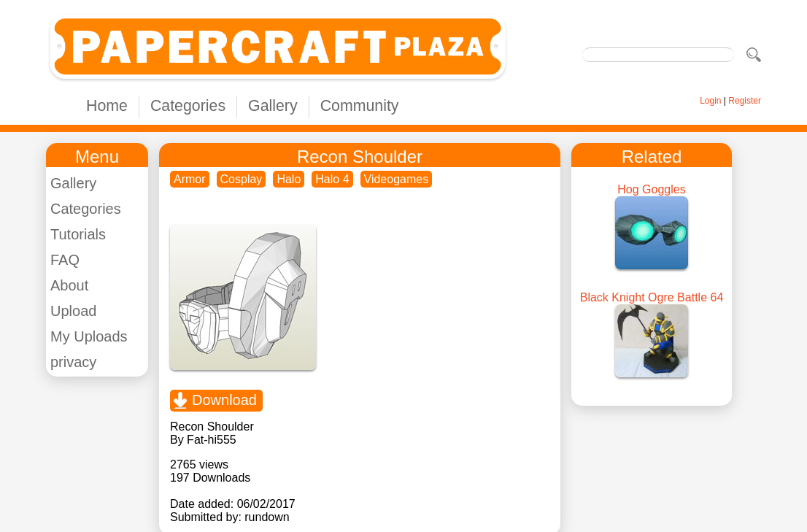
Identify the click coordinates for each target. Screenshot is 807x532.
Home (107, 106)
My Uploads (89, 336)
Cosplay (242, 179)
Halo (289, 179)
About (69, 285)
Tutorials (78, 234)
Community (360, 106)
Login (710, 101)
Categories (188, 106)
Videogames (397, 179)
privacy (73, 362)
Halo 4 (332, 179)
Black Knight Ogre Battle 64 (652, 297)
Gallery (273, 106)
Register (745, 101)
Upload (73, 311)
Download (224, 400)
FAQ (65, 260)
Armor (190, 179)
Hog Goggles (651, 189)
